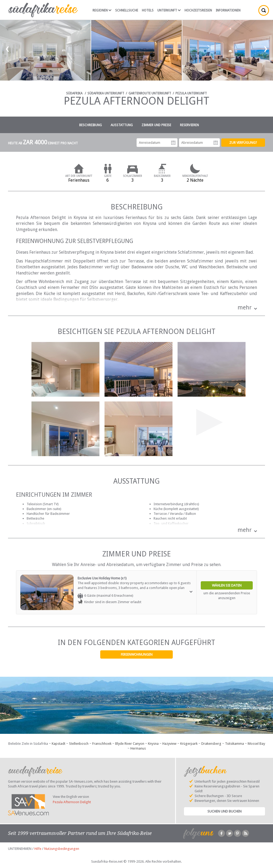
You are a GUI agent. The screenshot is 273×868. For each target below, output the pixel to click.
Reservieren (189, 125)
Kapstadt (59, 744)
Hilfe (38, 849)
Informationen (228, 10)
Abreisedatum (216, 143)
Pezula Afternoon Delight (72, 802)
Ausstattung (122, 125)
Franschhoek (102, 744)
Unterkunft (169, 10)
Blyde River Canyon (130, 744)
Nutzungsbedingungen (62, 849)
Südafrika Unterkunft (106, 93)
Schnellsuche (127, 10)
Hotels (148, 10)
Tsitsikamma (234, 744)
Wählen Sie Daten (227, 585)
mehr (245, 307)
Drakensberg (211, 744)
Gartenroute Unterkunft (150, 93)
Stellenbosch (79, 744)
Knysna (153, 744)
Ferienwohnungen (137, 654)
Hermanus (138, 748)
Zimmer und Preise (156, 125)
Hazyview (169, 744)
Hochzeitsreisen (198, 10)
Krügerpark (189, 744)
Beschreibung (91, 125)
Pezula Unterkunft (191, 93)
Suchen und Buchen (224, 811)
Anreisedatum (173, 143)
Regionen (102, 10)
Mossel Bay (256, 744)
